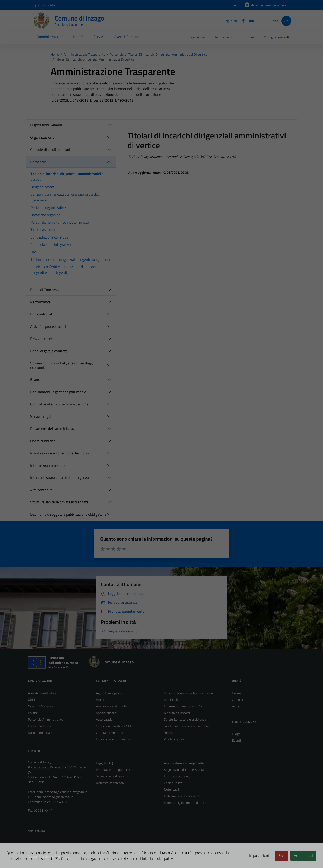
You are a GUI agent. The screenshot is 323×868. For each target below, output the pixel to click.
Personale (38, 162)
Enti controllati (42, 314)
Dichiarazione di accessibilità (183, 796)
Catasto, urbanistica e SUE (114, 726)
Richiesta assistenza (110, 783)
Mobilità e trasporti (177, 713)
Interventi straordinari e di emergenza (60, 478)
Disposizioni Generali (46, 125)
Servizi (98, 37)
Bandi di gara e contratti (49, 351)
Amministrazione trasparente (184, 763)
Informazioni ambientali (49, 465)
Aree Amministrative (42, 693)
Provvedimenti (42, 339)
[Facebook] (242, 21)
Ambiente (103, 700)
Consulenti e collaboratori (50, 150)
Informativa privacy (177, 776)
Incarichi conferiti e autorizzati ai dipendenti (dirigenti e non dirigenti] (64, 270)
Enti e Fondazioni (40, 726)
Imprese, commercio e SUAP (183, 706)
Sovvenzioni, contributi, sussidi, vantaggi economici (62, 365)
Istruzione (248, 37)
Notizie (237, 693)
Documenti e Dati (40, 733)
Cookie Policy (173, 783)
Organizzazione (42, 137)
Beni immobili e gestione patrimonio (58, 392)
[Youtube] (250, 21)
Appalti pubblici (106, 713)
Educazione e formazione (113, 739)
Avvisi (236, 706)
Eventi (236, 740)
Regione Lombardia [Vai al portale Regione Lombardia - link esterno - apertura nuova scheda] (43, 5)
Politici (32, 713)
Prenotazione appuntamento (116, 770)
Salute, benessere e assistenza (185, 719)
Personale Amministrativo (46, 719)
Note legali (171, 789)
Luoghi (236, 734)
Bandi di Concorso (44, 290)
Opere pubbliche (43, 441)
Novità (78, 37)
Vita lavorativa (174, 739)
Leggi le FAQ (105, 763)
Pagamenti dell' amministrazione (56, 429)
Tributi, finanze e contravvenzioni (186, 726)
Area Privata (36, 831)
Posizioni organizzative (48, 208)
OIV (33, 252)
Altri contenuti (41, 490)
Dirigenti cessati (43, 187)
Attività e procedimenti (48, 326)
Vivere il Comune (127, 37)
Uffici (31, 700)
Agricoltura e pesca (109, 693)
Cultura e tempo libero (111, 733)
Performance (40, 302)
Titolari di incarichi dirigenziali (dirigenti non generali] (71, 259)
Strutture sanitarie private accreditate (59, 502)
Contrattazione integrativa (51, 245)
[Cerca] (286, 21)
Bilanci (35, 380)
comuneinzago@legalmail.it (54, 797)
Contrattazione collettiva (49, 237)
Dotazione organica (45, 215)
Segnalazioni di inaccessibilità (184, 770)
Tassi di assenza (43, 230)
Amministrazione (50, 37)
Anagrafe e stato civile (111, 706)
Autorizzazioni (105, 719)
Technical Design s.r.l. (56, 856)
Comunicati (240, 700)
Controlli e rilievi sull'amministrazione (59, 404)
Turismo (169, 733)
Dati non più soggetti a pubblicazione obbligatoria (68, 514)
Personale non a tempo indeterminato (60, 222)
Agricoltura (198, 37)
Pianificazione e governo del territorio (60, 453)
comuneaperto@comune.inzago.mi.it (62, 792)
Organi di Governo (40, 706)
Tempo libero (223, 37)
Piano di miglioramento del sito (185, 803)
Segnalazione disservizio (112, 776)
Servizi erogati (41, 416)
